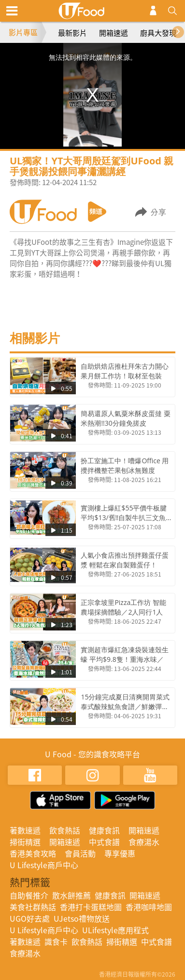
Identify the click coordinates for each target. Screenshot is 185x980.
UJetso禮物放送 (82, 918)
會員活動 (80, 853)
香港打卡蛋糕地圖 (91, 907)
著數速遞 (25, 830)
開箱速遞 (114, 33)
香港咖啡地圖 (149, 907)
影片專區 (23, 32)
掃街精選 (25, 842)
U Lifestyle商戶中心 (44, 865)
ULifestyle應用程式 (115, 930)
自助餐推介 (29, 895)
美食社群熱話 (33, 907)
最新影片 (72, 33)
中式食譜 (104, 842)
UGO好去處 (30, 918)
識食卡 (56, 941)
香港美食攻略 (33, 853)
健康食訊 (104, 830)
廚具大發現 (158, 33)
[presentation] (182, 31)
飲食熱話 (65, 830)
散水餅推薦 (71, 895)
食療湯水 (144, 842)
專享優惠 (120, 853)
